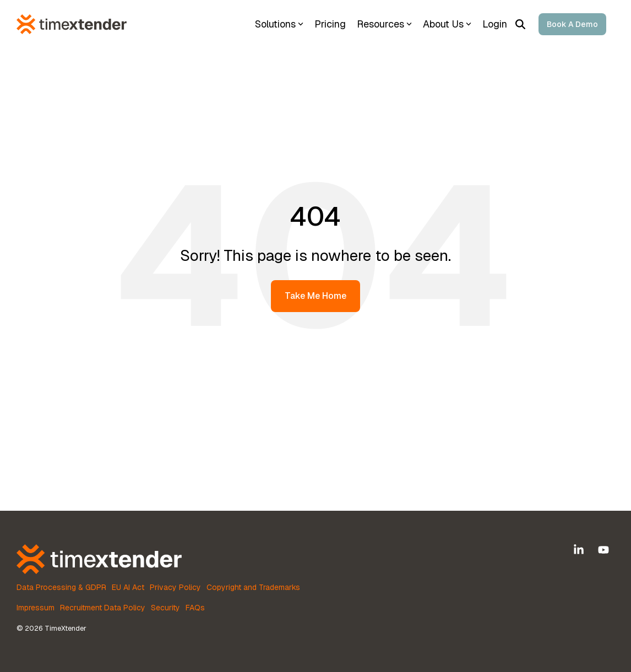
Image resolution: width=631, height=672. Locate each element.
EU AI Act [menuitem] (128, 587)
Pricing (330, 24)
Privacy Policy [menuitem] (175, 587)
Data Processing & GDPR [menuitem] (61, 587)
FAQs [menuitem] (195, 608)
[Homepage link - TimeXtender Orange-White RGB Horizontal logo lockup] (99, 568)
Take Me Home (315, 296)
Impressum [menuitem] (36, 608)
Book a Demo (572, 24)
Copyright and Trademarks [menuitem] (253, 587)
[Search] (520, 24)
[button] (580, 550)
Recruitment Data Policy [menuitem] (103, 608)
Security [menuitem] (165, 608)
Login (495, 24)
